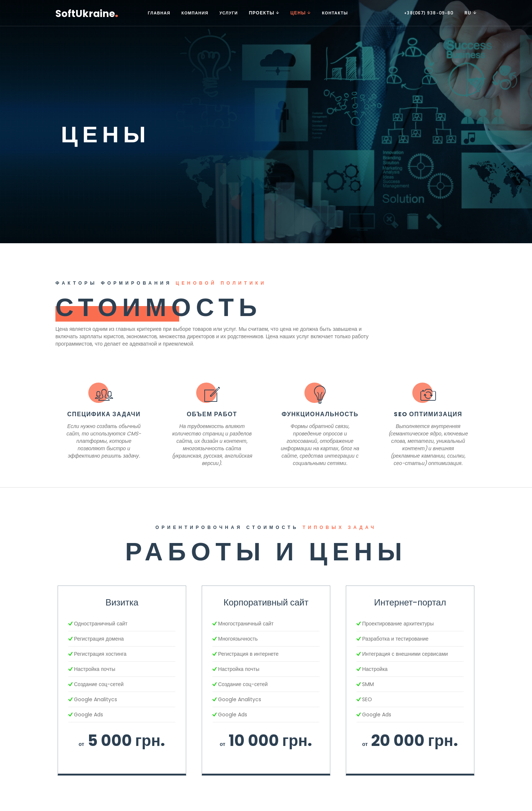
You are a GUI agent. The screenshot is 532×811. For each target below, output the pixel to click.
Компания (195, 13)
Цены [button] (301, 13)
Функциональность (320, 414)
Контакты (335, 13)
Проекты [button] (264, 13)
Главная (159, 13)
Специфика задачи (104, 414)
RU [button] (470, 13)
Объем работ (212, 414)
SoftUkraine (87, 13)
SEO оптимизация (428, 414)
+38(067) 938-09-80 (429, 13)
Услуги (229, 13)
